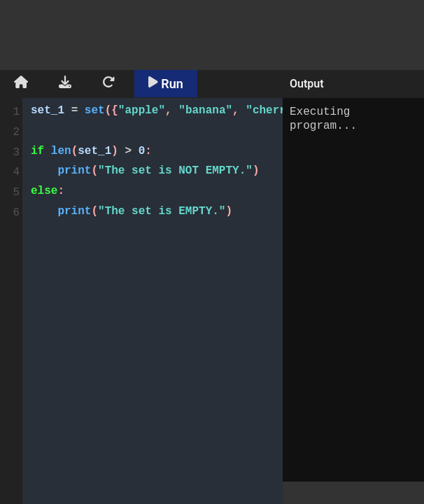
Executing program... (353, 290)
